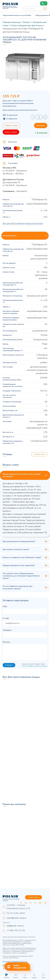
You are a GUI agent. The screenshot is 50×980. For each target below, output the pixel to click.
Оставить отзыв (39, 454)
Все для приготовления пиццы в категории (23, 223)
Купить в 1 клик (11, 126)
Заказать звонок (34, 897)
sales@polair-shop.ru (16, 918)
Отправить (9, 665)
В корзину (41, 126)
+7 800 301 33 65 (16, 931)
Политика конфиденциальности (15, 961)
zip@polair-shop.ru (15, 926)
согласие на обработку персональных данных (34, 666)
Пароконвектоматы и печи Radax (17, 15)
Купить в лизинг (11, 132)
